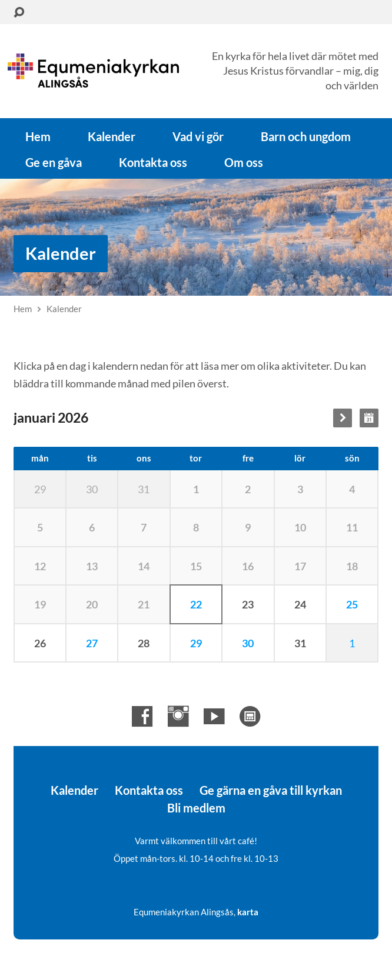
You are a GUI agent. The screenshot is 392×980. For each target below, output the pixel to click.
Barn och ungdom (306, 136)
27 (92, 643)
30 (248, 643)
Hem (38, 136)
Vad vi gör (198, 136)
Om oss (244, 162)
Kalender (112, 136)
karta (248, 912)
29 (196, 643)
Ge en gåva (54, 162)
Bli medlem (196, 808)
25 (352, 604)
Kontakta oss (153, 162)
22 (196, 604)
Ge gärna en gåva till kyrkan (271, 790)
